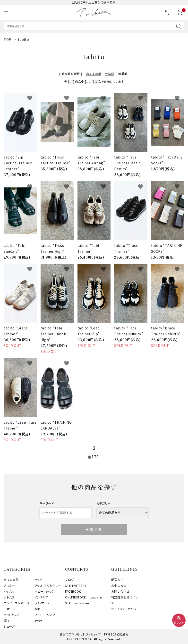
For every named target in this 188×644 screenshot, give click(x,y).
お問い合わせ (120, 591)
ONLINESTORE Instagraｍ (84, 597)
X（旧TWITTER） (76, 585)
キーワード (47, 503)
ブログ (69, 580)
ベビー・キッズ (44, 591)
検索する (94, 529)
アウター (9, 585)
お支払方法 (119, 585)
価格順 (110, 74)
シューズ (9, 626)
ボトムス (9, 597)
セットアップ (11, 615)
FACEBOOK (73, 591)
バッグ (38, 580)
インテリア (41, 597)
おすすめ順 (94, 74)
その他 (39, 621)
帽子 (7, 621)
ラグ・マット (42, 603)
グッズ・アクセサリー (48, 585)
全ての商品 (11, 580)
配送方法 (117, 580)
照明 (38, 609)
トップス (9, 591)
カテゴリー (104, 503)
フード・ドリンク (45, 615)
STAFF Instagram (77, 603)
